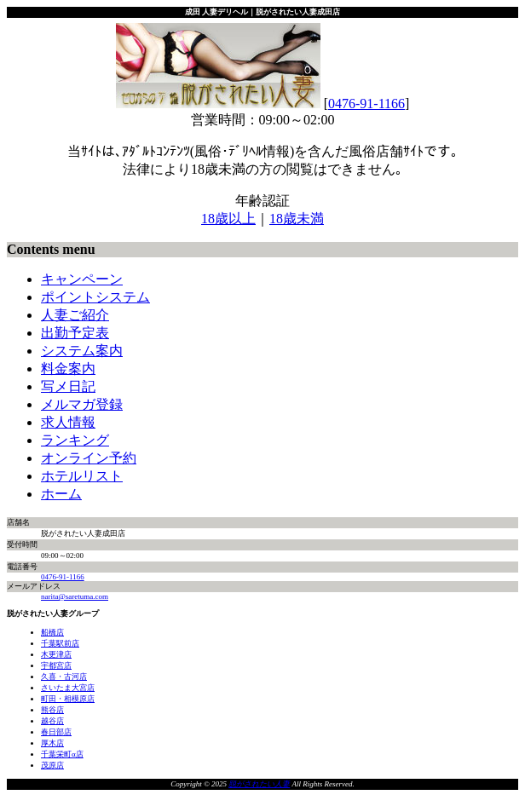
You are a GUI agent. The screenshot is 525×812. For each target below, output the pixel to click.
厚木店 (52, 743)
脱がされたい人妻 (259, 784)
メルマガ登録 (82, 404)
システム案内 (82, 351)
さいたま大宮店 (68, 688)
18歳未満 (297, 219)
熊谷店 (52, 710)
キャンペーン (82, 279)
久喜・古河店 (64, 677)
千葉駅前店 (60, 643)
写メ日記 (68, 386)
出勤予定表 (75, 333)
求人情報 (68, 422)
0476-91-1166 (366, 104)
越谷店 (52, 721)
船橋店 (52, 632)
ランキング (75, 440)
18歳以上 (228, 219)
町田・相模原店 (68, 699)
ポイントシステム (95, 297)
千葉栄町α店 (62, 754)
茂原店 (52, 765)
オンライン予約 (89, 458)
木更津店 (56, 654)
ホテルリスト (82, 476)
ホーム (61, 494)
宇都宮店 (56, 665)
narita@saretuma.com (75, 596)
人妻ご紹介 (75, 315)
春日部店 (56, 732)
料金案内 (68, 369)
